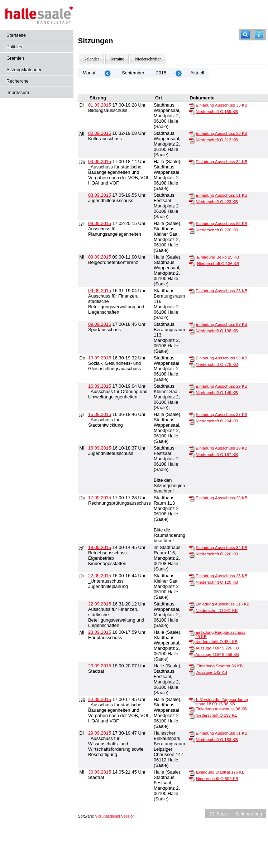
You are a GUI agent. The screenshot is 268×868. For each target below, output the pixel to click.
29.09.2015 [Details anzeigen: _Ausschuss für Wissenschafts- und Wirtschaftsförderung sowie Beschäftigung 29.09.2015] (100, 733)
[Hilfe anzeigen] (259, 35)
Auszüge (212, 672)
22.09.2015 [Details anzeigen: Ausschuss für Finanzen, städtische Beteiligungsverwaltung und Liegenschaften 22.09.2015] (100, 604)
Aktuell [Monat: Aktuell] (197, 73)
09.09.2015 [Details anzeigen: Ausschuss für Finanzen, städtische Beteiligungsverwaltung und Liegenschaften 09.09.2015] (100, 291)
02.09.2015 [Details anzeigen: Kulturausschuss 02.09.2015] (100, 133)
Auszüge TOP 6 (217, 654)
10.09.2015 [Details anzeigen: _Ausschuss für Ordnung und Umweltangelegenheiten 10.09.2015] (100, 386)
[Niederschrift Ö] (192, 112)
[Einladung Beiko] (192, 258)
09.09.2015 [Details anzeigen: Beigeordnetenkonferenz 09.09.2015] (100, 257)
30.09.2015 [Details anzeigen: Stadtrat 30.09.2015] (100, 772)
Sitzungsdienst (108, 816)
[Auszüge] (192, 673)
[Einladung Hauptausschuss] (192, 633)
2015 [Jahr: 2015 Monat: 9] (161, 73)
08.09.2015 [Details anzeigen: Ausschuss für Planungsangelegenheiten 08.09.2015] (100, 223)
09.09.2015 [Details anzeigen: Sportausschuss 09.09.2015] (100, 324)
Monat (89, 73)
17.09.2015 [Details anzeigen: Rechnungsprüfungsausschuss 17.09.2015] (100, 498)
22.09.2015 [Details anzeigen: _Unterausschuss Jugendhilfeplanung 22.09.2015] (100, 576)
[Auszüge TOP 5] (192, 648)
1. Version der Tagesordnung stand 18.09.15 (222, 702)
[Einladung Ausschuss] (192, 106)
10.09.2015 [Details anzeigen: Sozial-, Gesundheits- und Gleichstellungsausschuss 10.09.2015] (100, 358)
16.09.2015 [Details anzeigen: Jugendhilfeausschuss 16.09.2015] (100, 448)
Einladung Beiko (218, 257)
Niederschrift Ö (217, 112)
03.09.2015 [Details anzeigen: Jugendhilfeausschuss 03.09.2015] (100, 195)
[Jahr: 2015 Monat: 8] (107, 73)
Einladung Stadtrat (219, 666)
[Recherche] (245, 35)
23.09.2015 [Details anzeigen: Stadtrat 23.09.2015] (100, 666)
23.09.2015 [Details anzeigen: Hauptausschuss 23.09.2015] (100, 632)
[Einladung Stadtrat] (192, 666)
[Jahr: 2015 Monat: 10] (178, 73)
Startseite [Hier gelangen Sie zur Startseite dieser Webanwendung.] (16, 35)
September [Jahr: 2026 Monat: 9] (133, 73)
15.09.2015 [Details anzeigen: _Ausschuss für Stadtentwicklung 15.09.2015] (100, 414)
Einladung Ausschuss (221, 105)
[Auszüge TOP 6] (192, 655)
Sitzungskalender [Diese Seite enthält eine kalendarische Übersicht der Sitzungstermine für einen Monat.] (24, 70)
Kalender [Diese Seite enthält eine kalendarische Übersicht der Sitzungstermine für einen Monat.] (91, 59)
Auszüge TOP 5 (217, 648)
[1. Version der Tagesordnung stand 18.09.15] (192, 700)
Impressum (18, 92)
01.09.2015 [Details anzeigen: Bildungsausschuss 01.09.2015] (100, 105)
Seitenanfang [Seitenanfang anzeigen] (248, 814)
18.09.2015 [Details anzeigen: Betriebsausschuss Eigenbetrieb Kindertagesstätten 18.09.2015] (100, 547)
